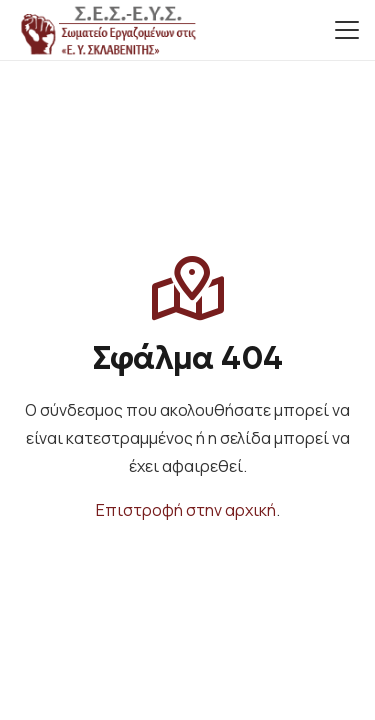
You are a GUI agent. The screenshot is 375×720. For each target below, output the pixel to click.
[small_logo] (107, 30)
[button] (347, 30)
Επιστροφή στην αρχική (186, 510)
